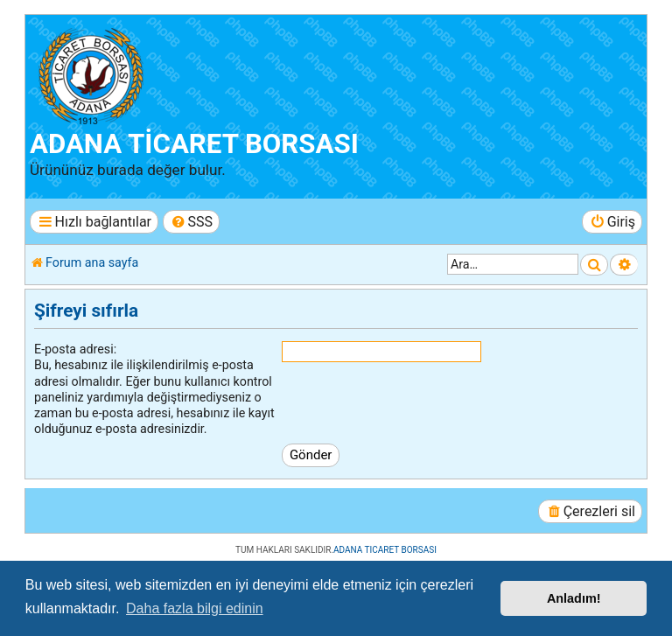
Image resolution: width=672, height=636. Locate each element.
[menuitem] (191, 222)
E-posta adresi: (75, 349)
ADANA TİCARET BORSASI (194, 144)
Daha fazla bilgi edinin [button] (195, 608)
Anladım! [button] (574, 598)
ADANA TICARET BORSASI (385, 550)
